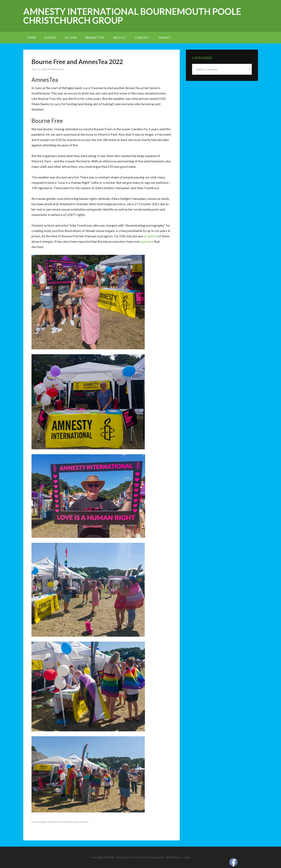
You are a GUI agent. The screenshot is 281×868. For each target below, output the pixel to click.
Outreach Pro (125, 857)
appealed (147, 241)
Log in (186, 857)
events (84, 822)
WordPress (173, 857)
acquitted (151, 236)
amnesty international (63, 822)
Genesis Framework (151, 857)
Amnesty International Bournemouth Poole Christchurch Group (132, 16)
